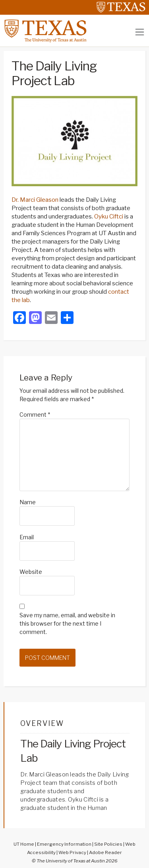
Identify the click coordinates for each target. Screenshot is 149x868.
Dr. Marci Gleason (35, 200)
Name (28, 502)
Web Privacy (72, 852)
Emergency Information (64, 844)
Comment (35, 414)
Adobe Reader (105, 852)
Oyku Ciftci (109, 217)
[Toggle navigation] (140, 32)
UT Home (24, 844)
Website (31, 572)
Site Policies (108, 844)
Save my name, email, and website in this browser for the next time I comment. (67, 623)
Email (27, 537)
